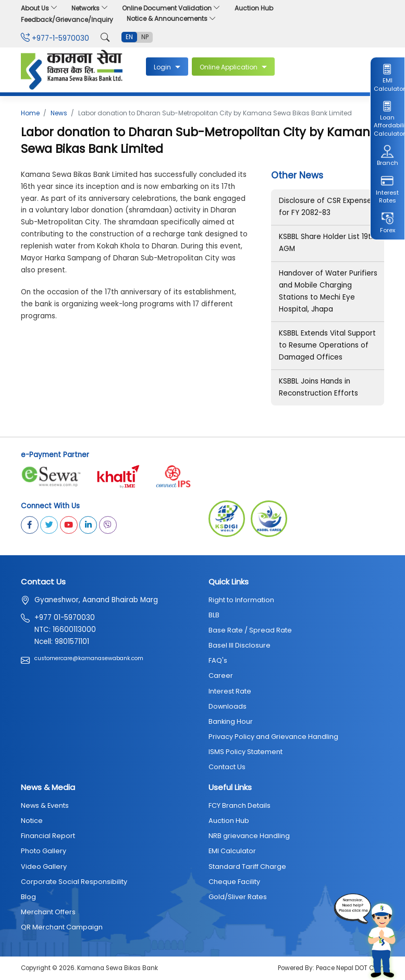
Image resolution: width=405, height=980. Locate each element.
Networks (90, 8)
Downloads (228, 706)
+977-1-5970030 (55, 38)
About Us (39, 8)
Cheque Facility (234, 882)
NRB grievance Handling (249, 836)
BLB (214, 615)
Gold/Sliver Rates (238, 897)
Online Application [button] (229, 67)
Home (30, 113)
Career (221, 676)
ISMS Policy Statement (246, 752)
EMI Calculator (388, 78)
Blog (28, 897)
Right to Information (241, 600)
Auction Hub (254, 8)
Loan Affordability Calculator (388, 118)
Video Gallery (44, 867)
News (59, 113)
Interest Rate (230, 691)
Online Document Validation (171, 8)
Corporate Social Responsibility (74, 882)
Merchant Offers (48, 912)
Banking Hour (231, 721)
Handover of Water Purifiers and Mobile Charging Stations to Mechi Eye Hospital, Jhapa (328, 291)
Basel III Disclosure (240, 645)
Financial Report (48, 836)
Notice (32, 821)
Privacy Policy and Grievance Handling (273, 737)
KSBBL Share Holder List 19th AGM (327, 243)
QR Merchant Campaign (62, 927)
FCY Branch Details (240, 805)
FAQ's (218, 660)
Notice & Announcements (171, 19)
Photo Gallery (44, 851)
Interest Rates (387, 189)
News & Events (45, 805)
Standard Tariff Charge (247, 867)
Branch (388, 156)
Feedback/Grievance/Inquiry (67, 20)
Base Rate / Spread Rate (250, 630)
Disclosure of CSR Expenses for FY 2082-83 (327, 207)
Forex (388, 223)
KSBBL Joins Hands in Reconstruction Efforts (318, 387)
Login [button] (163, 67)
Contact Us (227, 767)
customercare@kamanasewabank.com (89, 658)
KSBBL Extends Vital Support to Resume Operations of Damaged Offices (327, 345)
